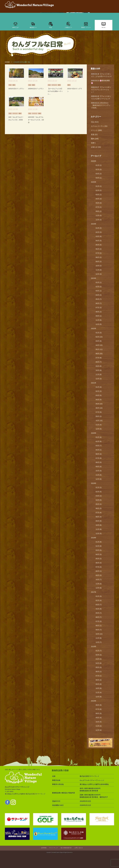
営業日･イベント (86, 25)
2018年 (94, 538)
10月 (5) (99, 471)
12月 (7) (99, 642)
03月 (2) (99, 174)
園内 (14, 85)
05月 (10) (99, 404)
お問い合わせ (79, 848)
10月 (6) (99, 370)
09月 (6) (99, 366)
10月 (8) (99, 525)
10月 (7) (99, 580)
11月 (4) (99, 270)
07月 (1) (99, 207)
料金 (51, 25)
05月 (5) (99, 245)
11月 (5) (99, 475)
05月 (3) (99, 203)
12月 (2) (99, 220)
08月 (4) (99, 517)
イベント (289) (96, 130)
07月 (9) (99, 412)
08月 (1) (99, 571)
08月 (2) (99, 257)
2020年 (94, 433)
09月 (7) (99, 630)
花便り (93, 143)
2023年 (94, 278)
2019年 (94, 483)
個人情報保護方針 (66, 848)
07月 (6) (99, 458)
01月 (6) (99, 437)
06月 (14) (99, 408)
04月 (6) (99, 663)
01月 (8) (99, 542)
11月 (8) (99, 374)
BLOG (104, 25)
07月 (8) (99, 358)
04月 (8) (99, 609)
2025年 (94, 182)
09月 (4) (99, 467)
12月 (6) (99, 479)
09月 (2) (99, 211)
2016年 (94, 646)
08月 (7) (99, 362)
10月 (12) (99, 634)
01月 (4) (99, 387)
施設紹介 (33, 25)
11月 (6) (99, 320)
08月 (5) (99, 462)
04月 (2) (99, 295)
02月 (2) (99, 190)
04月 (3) (99, 199)
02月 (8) (99, 441)
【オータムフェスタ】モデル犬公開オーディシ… (55, 91)
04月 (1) (99, 178)
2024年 (94, 224)
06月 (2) (99, 249)
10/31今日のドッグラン (16, 89)
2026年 (94, 161)
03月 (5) (99, 395)
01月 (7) (99, 651)
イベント (54, 85)
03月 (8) (99, 341)
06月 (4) (99, 454)
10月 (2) (99, 266)
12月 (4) (99, 730)
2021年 (94, 383)
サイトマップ (53, 848)
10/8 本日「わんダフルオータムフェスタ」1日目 (36, 120)
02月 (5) (99, 492)
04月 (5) (99, 241)
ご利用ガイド (68, 25)
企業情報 (44, 848)
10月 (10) (99, 421)
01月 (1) (99, 165)
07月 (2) (99, 253)
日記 (10, 85)
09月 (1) (99, 316)
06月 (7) (99, 303)
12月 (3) (99, 274)
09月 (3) (99, 575)
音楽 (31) (94, 134)
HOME (7, 62)
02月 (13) (99, 337)
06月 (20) (99, 354)
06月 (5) (99, 508)
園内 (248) (95, 139)
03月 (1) (99, 195)
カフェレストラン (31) (99, 126)
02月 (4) (99, 600)
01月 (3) (99, 333)
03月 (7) (99, 446)
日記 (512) (95, 122)
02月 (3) (99, 169)
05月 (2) (99, 504)
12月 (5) (99, 324)
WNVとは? (15, 25)
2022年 (94, 328)
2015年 (94, 701)
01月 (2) (99, 228)
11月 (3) (99, 215)
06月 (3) (99, 563)
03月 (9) (99, 236)
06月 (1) (99, 672)
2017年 (94, 592)
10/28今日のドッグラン (36, 89)
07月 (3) (99, 308)
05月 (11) (99, 349)
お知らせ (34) (96, 147)
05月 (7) (99, 299)
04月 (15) (99, 345)
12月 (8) (99, 697)
